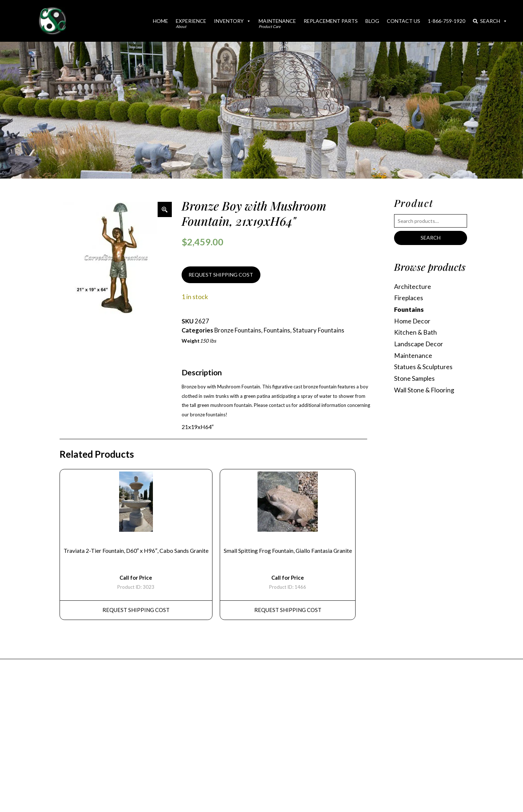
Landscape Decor (419, 344)
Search (490, 21)
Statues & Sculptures (423, 367)
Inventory (232, 21)
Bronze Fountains (238, 330)
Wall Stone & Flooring (424, 390)
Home (161, 21)
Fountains (277, 330)
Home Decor (412, 321)
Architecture (413, 287)
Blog (372, 21)
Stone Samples (415, 379)
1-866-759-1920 (447, 21)
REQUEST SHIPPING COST (221, 275)
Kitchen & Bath (415, 333)
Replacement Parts (331, 21)
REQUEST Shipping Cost (136, 610)
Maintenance (277, 23)
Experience (191, 23)
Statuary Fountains (319, 330)
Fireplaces (409, 298)
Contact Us (404, 21)
